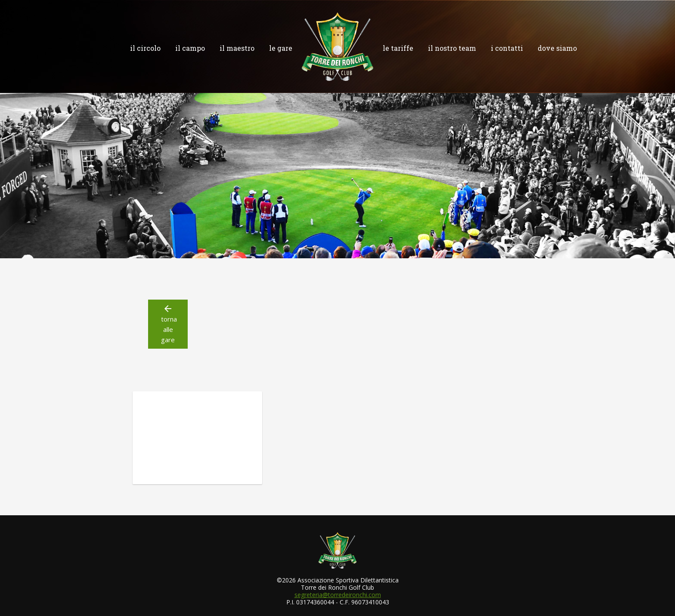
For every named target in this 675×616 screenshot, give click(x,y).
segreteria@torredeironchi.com (338, 595)
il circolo (145, 48)
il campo (190, 48)
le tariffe (398, 48)
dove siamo (557, 48)
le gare (281, 48)
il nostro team (452, 48)
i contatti (507, 48)
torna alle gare (168, 324)
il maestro (237, 48)
